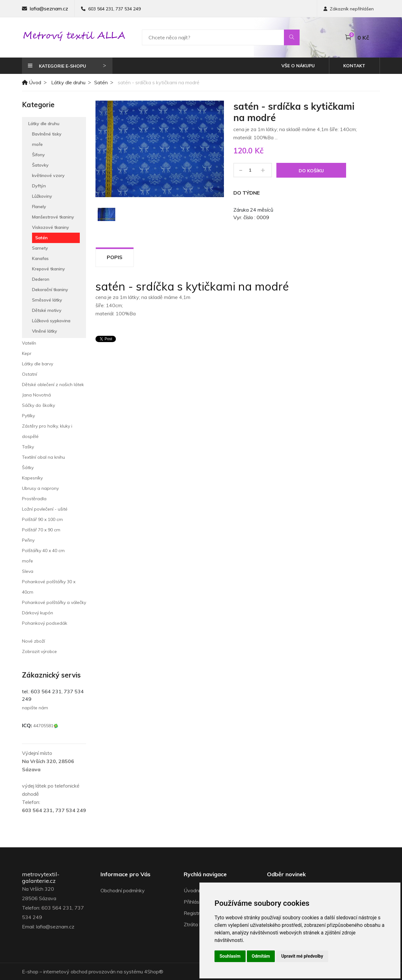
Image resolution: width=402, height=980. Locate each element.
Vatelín (29, 343)
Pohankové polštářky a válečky (54, 602)
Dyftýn (39, 186)
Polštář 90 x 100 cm (42, 519)
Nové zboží (33, 641)
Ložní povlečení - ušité (45, 509)
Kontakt (354, 66)
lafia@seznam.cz (49, 8)
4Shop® (154, 972)
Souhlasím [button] (230, 956)
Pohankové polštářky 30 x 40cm (49, 587)
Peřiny (28, 540)
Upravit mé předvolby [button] (302, 956)
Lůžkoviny (42, 196)
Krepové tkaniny (49, 269)
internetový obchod (65, 972)
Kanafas (40, 258)
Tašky (28, 447)
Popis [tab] (115, 257)
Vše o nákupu (298, 66)
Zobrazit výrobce (39, 651)
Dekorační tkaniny (50, 290)
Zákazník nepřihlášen (349, 9)
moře (37, 144)
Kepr (27, 353)
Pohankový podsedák (45, 623)
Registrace (196, 913)
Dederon (41, 279)
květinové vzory (48, 175)
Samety (40, 248)
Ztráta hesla (197, 924)
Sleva (28, 571)
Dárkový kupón (38, 613)
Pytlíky (28, 416)
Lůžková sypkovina (51, 321)
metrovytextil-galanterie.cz (41, 878)
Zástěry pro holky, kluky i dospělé (47, 431)
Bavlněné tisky (47, 134)
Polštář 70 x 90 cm (41, 530)
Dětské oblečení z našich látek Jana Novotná (53, 390)
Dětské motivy (47, 310)
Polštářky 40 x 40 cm (43, 551)
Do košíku (311, 171)
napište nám (35, 708)
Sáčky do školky (38, 405)
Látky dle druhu (68, 82)
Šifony (38, 155)
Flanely (39, 207)
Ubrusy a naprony (40, 488)
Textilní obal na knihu (43, 457)
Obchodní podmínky (123, 890)
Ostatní (30, 374)
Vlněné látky (45, 331)
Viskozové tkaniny (51, 227)
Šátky (28, 468)
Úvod (32, 82)
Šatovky (40, 165)
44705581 (46, 726)
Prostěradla (34, 499)
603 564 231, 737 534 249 (114, 9)
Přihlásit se (196, 902)
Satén (101, 82)
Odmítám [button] (261, 956)
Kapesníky (32, 478)
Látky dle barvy (38, 364)
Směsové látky (47, 300)
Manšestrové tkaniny (53, 217)
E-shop (30, 972)
